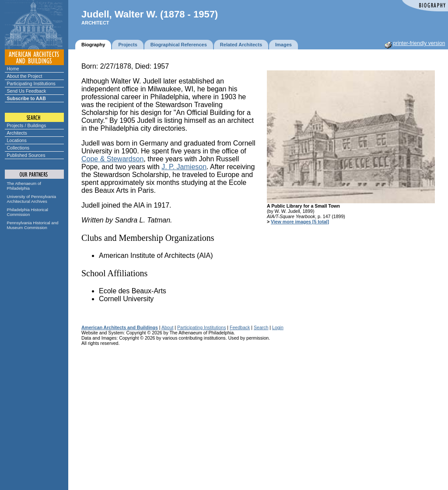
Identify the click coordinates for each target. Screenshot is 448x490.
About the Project (25, 76)
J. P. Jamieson (184, 167)
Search (261, 327)
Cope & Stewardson (112, 159)
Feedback (240, 327)
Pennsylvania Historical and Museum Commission (33, 225)
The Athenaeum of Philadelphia (24, 186)
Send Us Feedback (27, 91)
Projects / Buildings (27, 125)
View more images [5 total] (300, 222)
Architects (17, 133)
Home (13, 69)
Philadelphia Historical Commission (28, 212)
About (168, 327)
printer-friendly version (419, 43)
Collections (18, 148)
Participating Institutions (31, 83)
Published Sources (26, 155)
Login (278, 327)
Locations (17, 140)
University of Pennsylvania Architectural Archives (32, 199)
